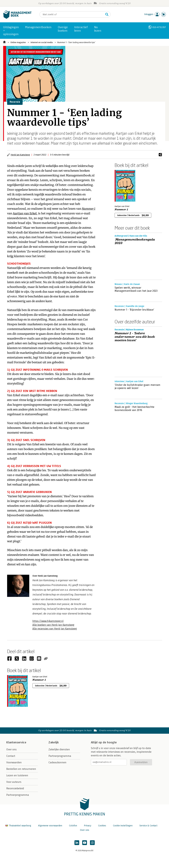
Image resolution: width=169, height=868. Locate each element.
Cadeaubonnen (57, 762)
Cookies (102, 826)
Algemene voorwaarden (50, 826)
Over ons (11, 749)
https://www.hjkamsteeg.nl (48, 621)
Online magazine (18, 42)
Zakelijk (54, 742)
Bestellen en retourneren (21, 769)
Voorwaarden (14, 762)
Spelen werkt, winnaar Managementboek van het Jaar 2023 (136, 289)
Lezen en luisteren (17, 775)
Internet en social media (42, 42)
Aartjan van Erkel (25, 213)
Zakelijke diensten (59, 749)
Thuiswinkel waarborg (19, 826)
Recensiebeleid (15, 788)
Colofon (73, 826)
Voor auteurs (14, 782)
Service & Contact (148, 826)
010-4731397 (159, 27)
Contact (11, 756)
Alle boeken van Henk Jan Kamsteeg (53, 625)
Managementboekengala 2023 (135, 241)
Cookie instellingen (123, 826)
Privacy (88, 826)
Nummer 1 (89, 209)
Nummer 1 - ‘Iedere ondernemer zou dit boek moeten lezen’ (135, 337)
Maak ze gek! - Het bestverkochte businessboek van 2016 (135, 409)
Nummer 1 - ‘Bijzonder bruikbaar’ (134, 310)
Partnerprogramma (18, 795)
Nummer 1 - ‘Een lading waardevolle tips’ (76, 42)
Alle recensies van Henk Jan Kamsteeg (55, 629)
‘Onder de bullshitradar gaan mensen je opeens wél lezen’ (138, 386)
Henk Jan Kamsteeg (20, 155)
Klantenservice (16, 742)
